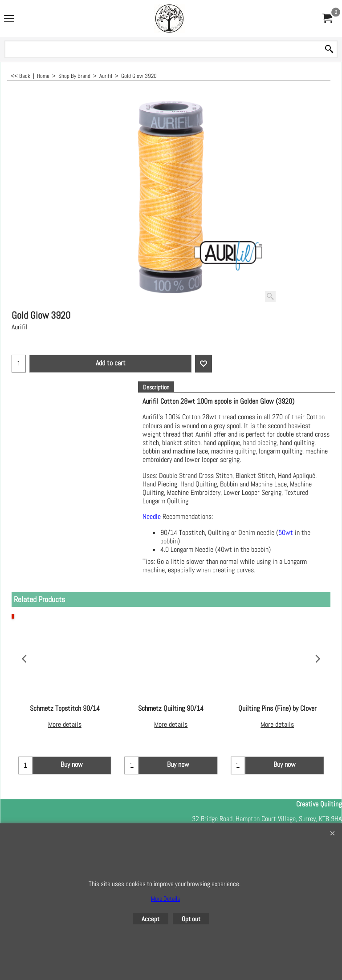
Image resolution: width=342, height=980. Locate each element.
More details (65, 724)
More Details (165, 899)
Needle (152, 517)
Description (156, 387)
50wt (286, 533)
